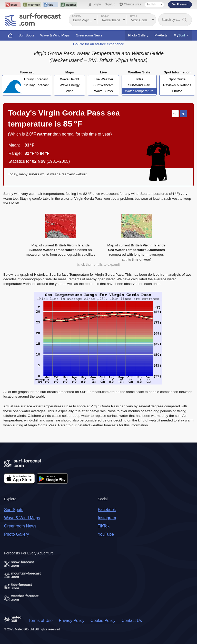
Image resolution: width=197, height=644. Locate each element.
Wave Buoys (104, 91)
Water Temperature (139, 91)
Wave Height (70, 79)
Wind (70, 91)
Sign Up (110, 4)
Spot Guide (177, 79)
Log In (97, 4)
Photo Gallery (138, 35)
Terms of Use (41, 621)
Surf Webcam (104, 85)
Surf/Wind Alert (139, 85)
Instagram (107, 518)
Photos (177, 91)
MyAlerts (161, 35)
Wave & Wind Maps (55, 35)
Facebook (107, 510)
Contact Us (132, 621)
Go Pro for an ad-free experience (99, 44)
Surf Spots (26, 35)
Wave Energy (70, 85)
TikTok (104, 526)
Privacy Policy (72, 621)
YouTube (106, 534)
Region (105, 16)
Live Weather (103, 79)
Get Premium (180, 4)
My (181, 35)
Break (133, 16)
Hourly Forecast (36, 79)
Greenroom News (89, 35)
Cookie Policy (103, 621)
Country (77, 16)
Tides (139, 79)
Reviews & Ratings (177, 85)
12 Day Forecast (36, 85)
